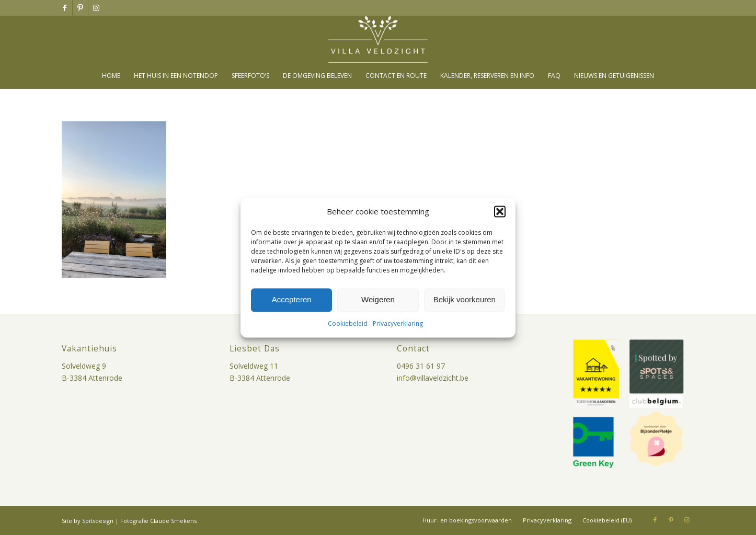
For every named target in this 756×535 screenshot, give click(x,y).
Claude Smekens (173, 521)
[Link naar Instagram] (96, 8)
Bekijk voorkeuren (465, 300)
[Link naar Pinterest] (80, 8)
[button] (500, 211)
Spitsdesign (98, 521)
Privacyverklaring (398, 323)
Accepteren (292, 300)
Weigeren (378, 300)
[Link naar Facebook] (65, 8)
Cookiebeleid (348, 323)
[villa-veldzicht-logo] (378, 39)
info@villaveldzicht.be (433, 378)
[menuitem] (111, 76)
